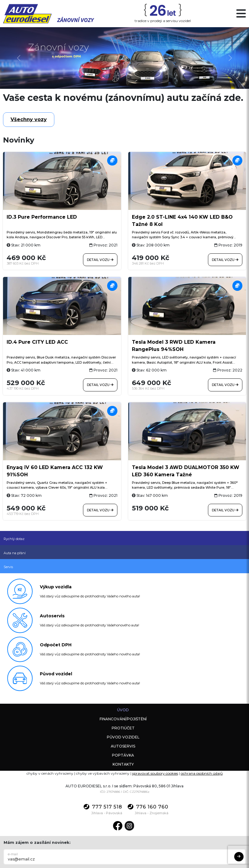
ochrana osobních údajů (202, 773)
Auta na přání (15, 553)
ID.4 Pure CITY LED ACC (37, 342)
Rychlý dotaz (14, 539)
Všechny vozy (29, 119)
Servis (8, 567)
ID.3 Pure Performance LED (42, 217)
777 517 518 (103, 807)
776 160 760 (148, 807)
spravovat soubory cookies (155, 773)
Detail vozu (100, 260)
